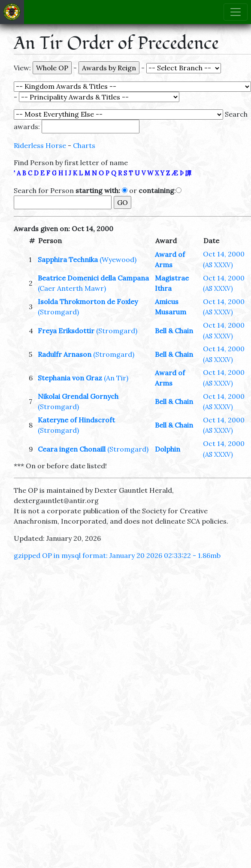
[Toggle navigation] (236, 12)
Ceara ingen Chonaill (72, 449)
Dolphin (168, 449)
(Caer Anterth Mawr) (72, 288)
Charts (84, 145)
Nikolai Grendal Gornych (78, 396)
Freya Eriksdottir (67, 331)
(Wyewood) (118, 259)
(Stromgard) (58, 312)
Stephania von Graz (70, 378)
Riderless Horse (40, 145)
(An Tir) (116, 378)
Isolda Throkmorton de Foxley (88, 301)
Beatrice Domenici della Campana (93, 278)
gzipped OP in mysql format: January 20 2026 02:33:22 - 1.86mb (117, 555)
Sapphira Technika (68, 259)
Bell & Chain (174, 331)
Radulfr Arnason (65, 354)
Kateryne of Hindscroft (76, 420)
